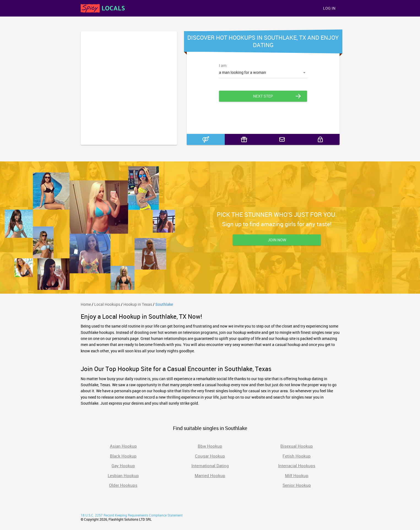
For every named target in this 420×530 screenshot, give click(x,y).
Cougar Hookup (210, 456)
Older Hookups (123, 485)
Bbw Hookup (210, 446)
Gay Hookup (123, 466)
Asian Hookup (123, 446)
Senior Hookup (297, 485)
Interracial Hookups (297, 466)
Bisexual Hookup (297, 446)
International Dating (210, 466)
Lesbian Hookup (123, 475)
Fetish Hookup (297, 456)
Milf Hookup (297, 475)
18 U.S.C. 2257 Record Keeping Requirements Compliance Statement (132, 515)
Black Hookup (123, 456)
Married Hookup (210, 475)
